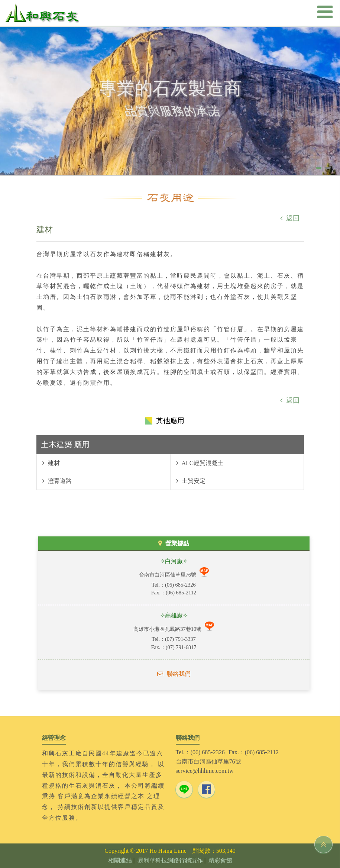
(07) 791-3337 (180, 639)
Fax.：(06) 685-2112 (254, 752)
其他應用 (170, 421)
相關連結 (120, 861)
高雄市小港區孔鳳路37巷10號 (168, 629)
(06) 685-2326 (180, 585)
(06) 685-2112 (181, 593)
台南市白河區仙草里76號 (168, 575)
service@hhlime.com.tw (205, 771)
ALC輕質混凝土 (202, 463)
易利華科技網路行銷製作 (170, 861)
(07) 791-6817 (181, 647)
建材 (53, 463)
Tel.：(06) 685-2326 (200, 752)
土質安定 (193, 481)
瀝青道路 (59, 481)
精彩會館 (220, 861)
